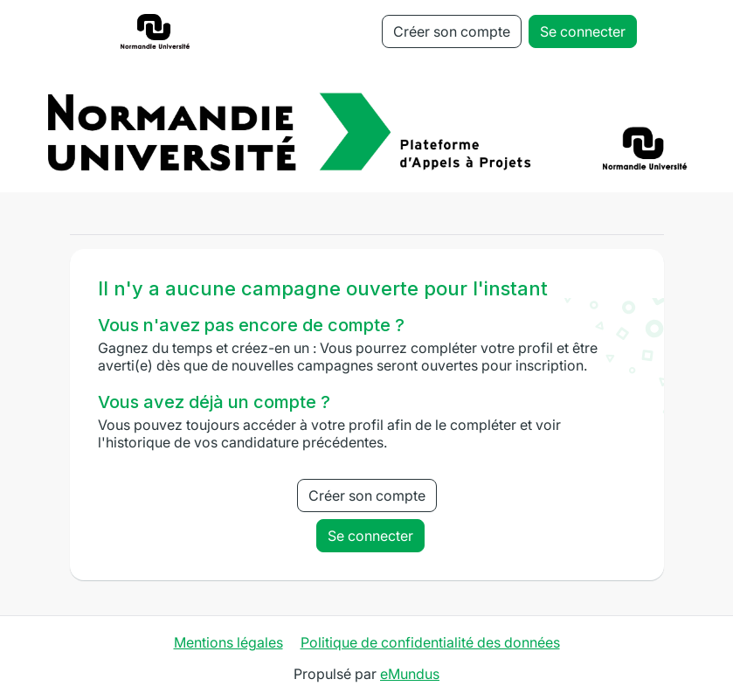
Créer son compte (452, 31)
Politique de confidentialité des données (430, 642)
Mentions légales (228, 642)
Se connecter (583, 31)
